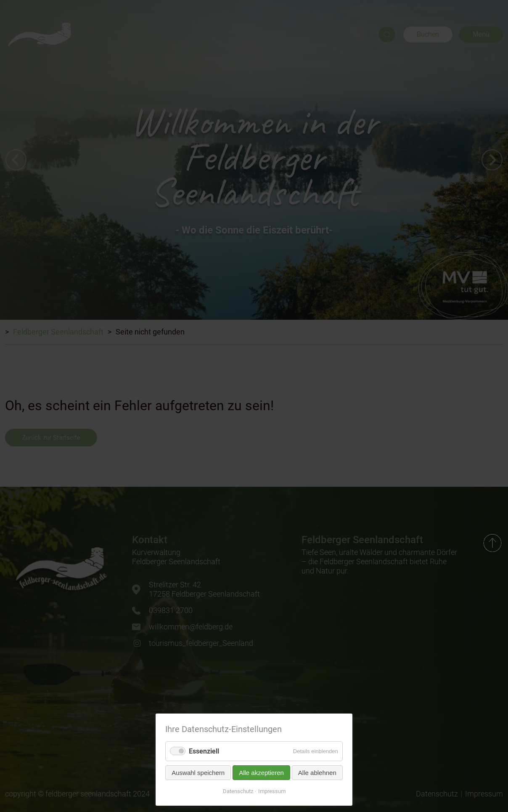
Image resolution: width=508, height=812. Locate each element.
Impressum (272, 791)
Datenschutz (238, 791)
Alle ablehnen (317, 773)
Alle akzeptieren (261, 773)
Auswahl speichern (198, 773)
